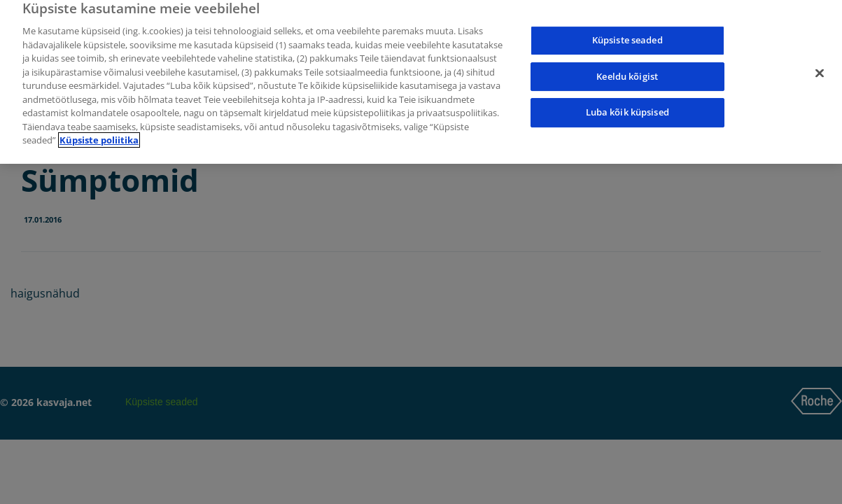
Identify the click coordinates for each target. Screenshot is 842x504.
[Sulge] (820, 68)
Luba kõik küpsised (627, 106)
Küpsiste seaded (627, 34)
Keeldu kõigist (627, 71)
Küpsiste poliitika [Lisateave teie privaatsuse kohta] (99, 134)
